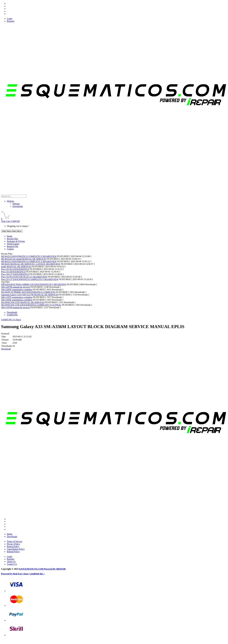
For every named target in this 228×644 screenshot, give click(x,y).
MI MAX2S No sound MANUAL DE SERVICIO (24, 259)
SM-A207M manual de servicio (16, 287)
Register (11, 21)
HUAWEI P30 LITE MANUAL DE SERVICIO (23, 302)
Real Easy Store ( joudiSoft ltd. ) (29, 574)
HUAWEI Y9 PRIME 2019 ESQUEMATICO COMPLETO (28, 292)
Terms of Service (15, 541)
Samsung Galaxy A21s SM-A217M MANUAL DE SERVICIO (30, 295)
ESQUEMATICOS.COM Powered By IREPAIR (42, 569)
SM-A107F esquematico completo (17, 297)
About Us (11, 562)
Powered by (7, 574)
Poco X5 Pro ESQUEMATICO (15, 269)
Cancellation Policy (16, 549)
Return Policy (13, 546)
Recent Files (12, 239)
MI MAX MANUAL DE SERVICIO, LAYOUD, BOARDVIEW (31, 264)
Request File (12, 246)
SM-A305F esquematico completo (17, 300)
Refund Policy (13, 552)
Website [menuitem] (16, 204)
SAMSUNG (12, 315)
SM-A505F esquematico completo (17, 290)
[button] (2, 212)
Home (10, 236)
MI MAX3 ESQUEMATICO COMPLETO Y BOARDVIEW (29, 256)
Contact (10, 249)
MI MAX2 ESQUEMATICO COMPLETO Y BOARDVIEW (29, 261)
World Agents (13, 244)
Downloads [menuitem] (18, 206)
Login (9, 19)
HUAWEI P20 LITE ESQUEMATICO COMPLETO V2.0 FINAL (31, 305)
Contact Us (12, 564)
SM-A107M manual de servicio (16, 307)
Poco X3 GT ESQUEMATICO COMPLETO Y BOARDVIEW (30, 279)
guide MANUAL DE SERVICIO (16, 267)
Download (6, 349)
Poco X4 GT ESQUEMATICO (15, 274)
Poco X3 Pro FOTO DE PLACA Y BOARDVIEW (24, 277)
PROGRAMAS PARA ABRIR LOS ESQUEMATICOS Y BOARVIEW (34, 284)
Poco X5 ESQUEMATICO (13, 272)
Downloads (12, 312)
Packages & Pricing (16, 241)
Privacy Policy (13, 544)
